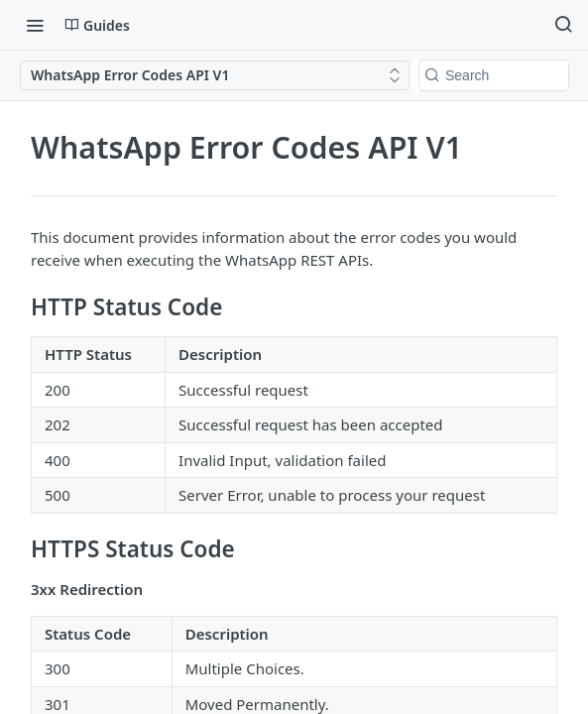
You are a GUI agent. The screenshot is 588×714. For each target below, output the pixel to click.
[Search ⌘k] (563, 25)
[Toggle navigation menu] (35, 25)
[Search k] (494, 75)
